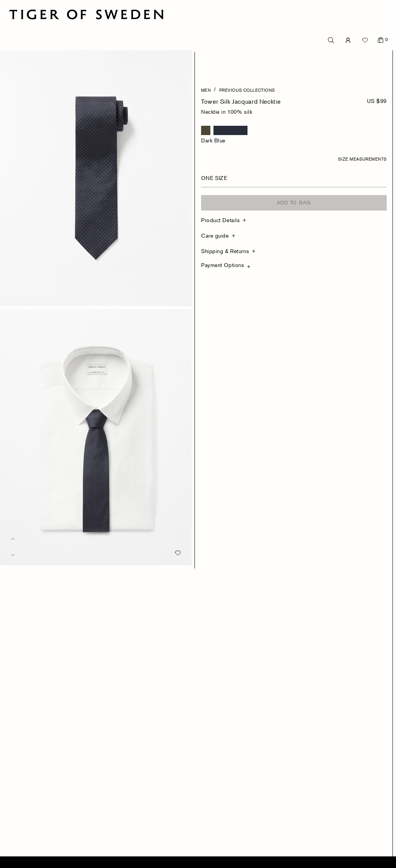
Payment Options (223, 265)
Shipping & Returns (225, 251)
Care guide (215, 235)
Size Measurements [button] (362, 159)
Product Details (220, 220)
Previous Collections (247, 90)
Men (206, 90)
